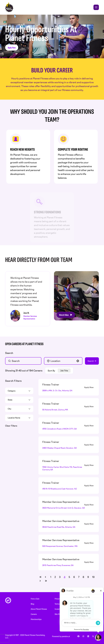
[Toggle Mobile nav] (96, 7)
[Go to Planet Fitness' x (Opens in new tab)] (93, 636)
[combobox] (63, 361)
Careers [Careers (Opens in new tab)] (34, 614)
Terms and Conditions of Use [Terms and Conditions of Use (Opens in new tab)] (66, 604)
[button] (78, 361)
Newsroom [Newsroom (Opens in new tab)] (89, 599)
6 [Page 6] (74, 577)
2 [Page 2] (55, 577)
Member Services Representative (61, 502)
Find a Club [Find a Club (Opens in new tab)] (35, 599)
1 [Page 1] (51, 577)
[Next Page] (40, 581)
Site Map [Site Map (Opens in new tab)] (58, 614)
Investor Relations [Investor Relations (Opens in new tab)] (62, 609)
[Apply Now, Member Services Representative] (91, 505)
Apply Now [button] (12, 48)
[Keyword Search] (24, 361)
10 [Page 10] (93, 577)
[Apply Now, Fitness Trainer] (91, 387)
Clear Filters (11, 426)
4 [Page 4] (65, 577)
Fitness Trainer (51, 384)
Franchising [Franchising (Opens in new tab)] (89, 609)
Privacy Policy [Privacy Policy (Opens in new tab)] (60, 599)
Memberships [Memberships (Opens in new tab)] (36, 619)
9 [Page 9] (88, 577)
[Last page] (46, 581)
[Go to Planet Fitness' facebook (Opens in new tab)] (78, 636)
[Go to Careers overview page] (9, 7)
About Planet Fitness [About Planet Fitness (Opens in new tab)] (39, 609)
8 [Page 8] (83, 577)
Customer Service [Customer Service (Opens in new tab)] (92, 614)
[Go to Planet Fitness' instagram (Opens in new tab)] (83, 636)
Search (91, 361)
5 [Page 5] (69, 577)
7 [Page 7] (79, 577)
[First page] (40, 577)
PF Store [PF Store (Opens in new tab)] (88, 604)
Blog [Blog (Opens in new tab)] (32, 604)
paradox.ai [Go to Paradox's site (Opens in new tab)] (66, 636)
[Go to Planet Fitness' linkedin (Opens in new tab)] (88, 636)
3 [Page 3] (60, 577)
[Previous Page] (46, 577)
